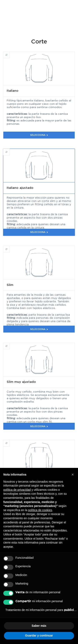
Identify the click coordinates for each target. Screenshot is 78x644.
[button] (73, 475)
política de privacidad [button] (17, 490)
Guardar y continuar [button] (39, 635)
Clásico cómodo (10, 441)
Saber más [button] (39, 626)
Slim (10, 247)
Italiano (10, 53)
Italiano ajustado (10, 150)
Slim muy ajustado (10, 344)
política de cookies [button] (40, 510)
